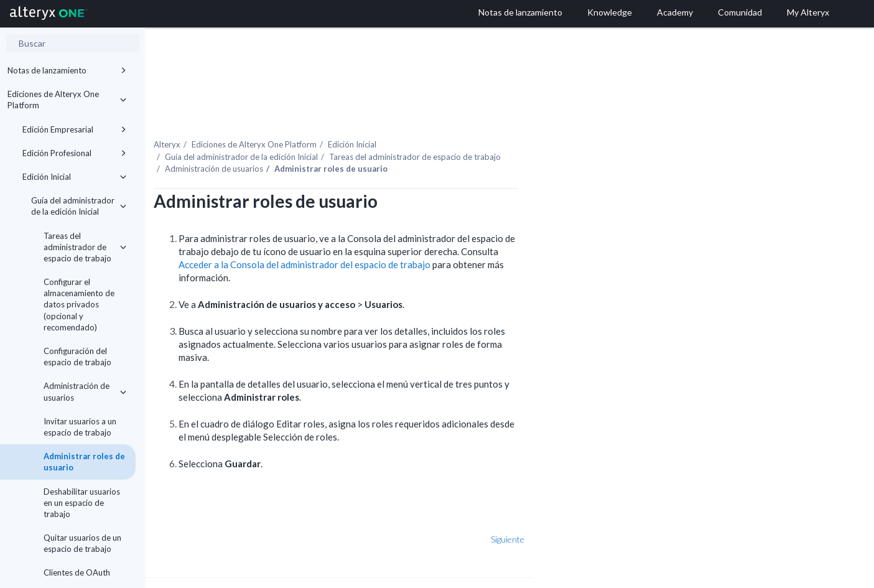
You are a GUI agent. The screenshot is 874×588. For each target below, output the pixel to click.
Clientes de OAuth (77, 572)
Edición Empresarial (74, 129)
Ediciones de (367, 118)
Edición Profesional (74, 153)
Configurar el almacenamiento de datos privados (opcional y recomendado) (79, 305)
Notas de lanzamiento (67, 70)
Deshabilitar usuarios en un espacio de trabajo (82, 503)
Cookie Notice (285, 573)
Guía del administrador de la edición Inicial (79, 206)
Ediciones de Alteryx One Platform (67, 100)
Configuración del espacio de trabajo (77, 357)
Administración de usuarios (85, 391)
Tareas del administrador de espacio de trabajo (85, 247)
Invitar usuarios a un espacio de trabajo (80, 427)
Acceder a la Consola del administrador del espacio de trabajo (418, 238)
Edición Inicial (74, 177)
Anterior (186, 512)
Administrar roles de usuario (84, 462)
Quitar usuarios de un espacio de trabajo (82, 543)
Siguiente (621, 512)
